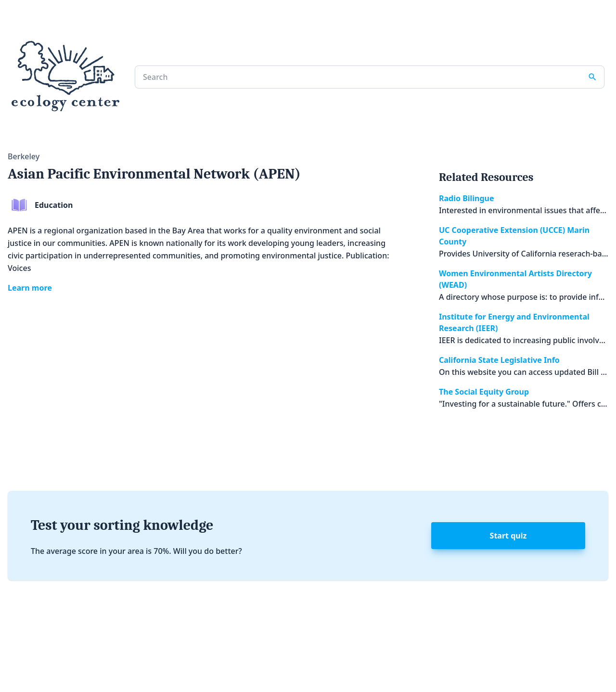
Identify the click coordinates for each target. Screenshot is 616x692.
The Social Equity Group (484, 392)
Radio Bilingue (467, 198)
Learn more (30, 288)
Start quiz (508, 536)
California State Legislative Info (499, 360)
